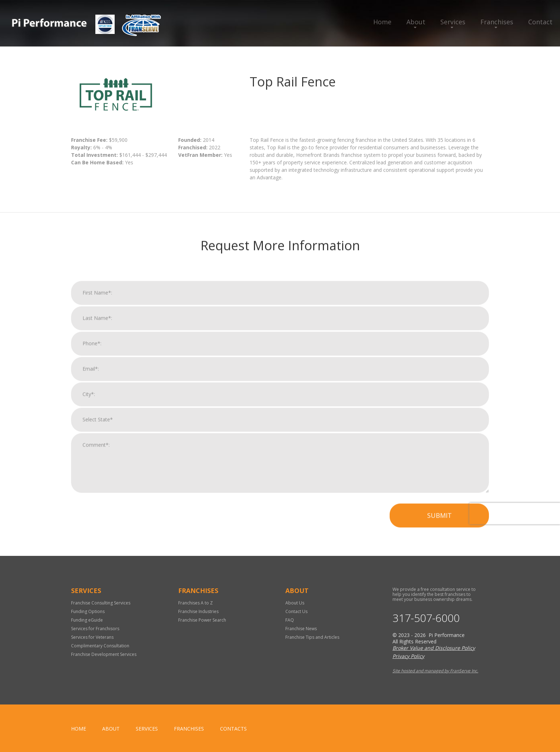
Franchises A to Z (196, 603)
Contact (540, 22)
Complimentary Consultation (100, 646)
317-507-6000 (426, 618)
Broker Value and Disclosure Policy (434, 648)
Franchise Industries (198, 611)
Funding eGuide (87, 620)
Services (453, 22)
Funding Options (88, 611)
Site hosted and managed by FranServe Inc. (435, 671)
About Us (295, 603)
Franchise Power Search (202, 620)
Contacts (233, 729)
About (416, 22)
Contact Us (296, 611)
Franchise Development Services (104, 654)
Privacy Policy (408, 656)
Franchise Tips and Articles (312, 637)
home (79, 729)
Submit (439, 525)
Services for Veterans (92, 637)
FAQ (290, 620)
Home (382, 22)
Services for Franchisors (95, 629)
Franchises (497, 22)
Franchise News (301, 629)
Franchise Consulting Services (101, 603)
